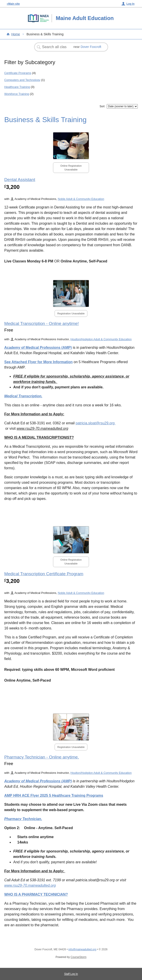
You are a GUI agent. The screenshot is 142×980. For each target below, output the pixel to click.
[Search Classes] (55, 47)
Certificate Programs (18, 73)
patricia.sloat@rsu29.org (95, 423)
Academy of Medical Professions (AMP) (38, 348)
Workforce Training (17, 94)
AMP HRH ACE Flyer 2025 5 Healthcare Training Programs (54, 795)
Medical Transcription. (23, 396)
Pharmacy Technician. (23, 819)
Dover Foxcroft (91, 47)
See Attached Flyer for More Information (38, 362)
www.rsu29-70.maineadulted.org (30, 885)
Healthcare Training (17, 87)
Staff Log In (71, 974)
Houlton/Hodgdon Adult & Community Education (101, 339)
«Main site (13, 4)
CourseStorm (79, 957)
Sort (102, 106)
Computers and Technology (22, 80)
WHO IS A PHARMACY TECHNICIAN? (36, 894)
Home (16, 34)
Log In (131, 4)
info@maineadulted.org (82, 949)
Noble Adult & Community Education (81, 199)
